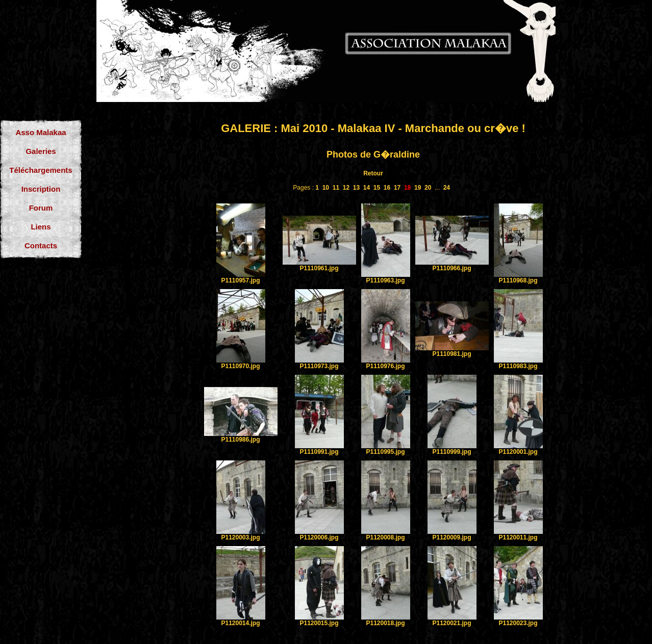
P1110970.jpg (240, 366)
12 (346, 188)
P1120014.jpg (240, 623)
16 (387, 188)
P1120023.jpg (518, 623)
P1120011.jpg (518, 537)
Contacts (41, 246)
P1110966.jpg (452, 268)
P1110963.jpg (385, 280)
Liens (41, 227)
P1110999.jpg (452, 452)
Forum (41, 208)
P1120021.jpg (452, 623)
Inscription (41, 189)
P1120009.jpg (452, 537)
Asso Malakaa (41, 132)
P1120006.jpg (319, 537)
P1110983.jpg (518, 366)
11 (336, 188)
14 (367, 188)
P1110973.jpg (319, 366)
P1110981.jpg (452, 354)
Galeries (41, 151)
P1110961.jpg (319, 268)
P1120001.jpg (518, 452)
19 (418, 188)
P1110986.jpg (240, 440)
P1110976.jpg (385, 366)
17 (397, 188)
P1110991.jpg (319, 452)
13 (356, 188)
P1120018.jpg (385, 623)
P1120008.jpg (385, 537)
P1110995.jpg (385, 452)
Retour (373, 173)
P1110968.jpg (518, 280)
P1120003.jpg (240, 537)
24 (447, 188)
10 (326, 188)
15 (377, 188)
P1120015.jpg (319, 623)
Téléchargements (41, 170)
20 (428, 188)
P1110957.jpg (240, 280)
